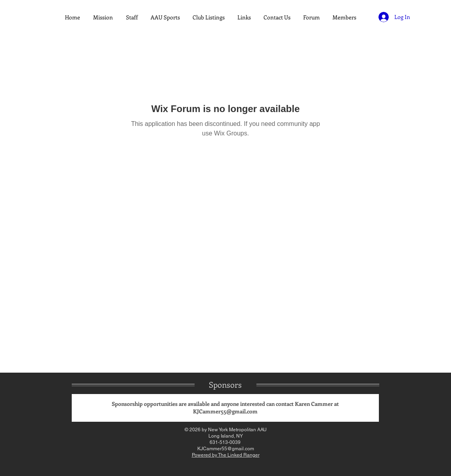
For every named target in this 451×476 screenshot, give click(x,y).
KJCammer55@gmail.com (225, 411)
